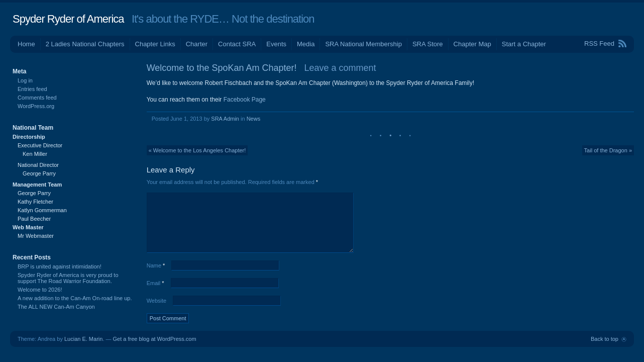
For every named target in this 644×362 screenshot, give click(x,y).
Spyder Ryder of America (68, 19)
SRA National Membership (363, 44)
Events (276, 44)
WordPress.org (36, 106)
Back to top (605, 339)
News (254, 119)
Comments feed (37, 98)
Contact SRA (237, 44)
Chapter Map (472, 44)
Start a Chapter (524, 44)
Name (156, 265)
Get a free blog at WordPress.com (155, 339)
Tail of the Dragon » (608, 150)
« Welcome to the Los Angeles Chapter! (197, 150)
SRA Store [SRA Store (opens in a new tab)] (428, 44)
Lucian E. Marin (83, 339)
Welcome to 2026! (40, 290)
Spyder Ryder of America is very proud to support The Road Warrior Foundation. (68, 278)
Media (306, 44)
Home (26, 44)
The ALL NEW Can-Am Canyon (56, 307)
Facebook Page (245, 100)
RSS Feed (599, 43)
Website (157, 301)
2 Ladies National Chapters (85, 44)
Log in (25, 80)
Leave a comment (340, 68)
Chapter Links (155, 44)
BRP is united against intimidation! (60, 266)
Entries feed (32, 89)
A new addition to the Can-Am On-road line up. (75, 298)
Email (155, 283)
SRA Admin (225, 119)
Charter (197, 44)
